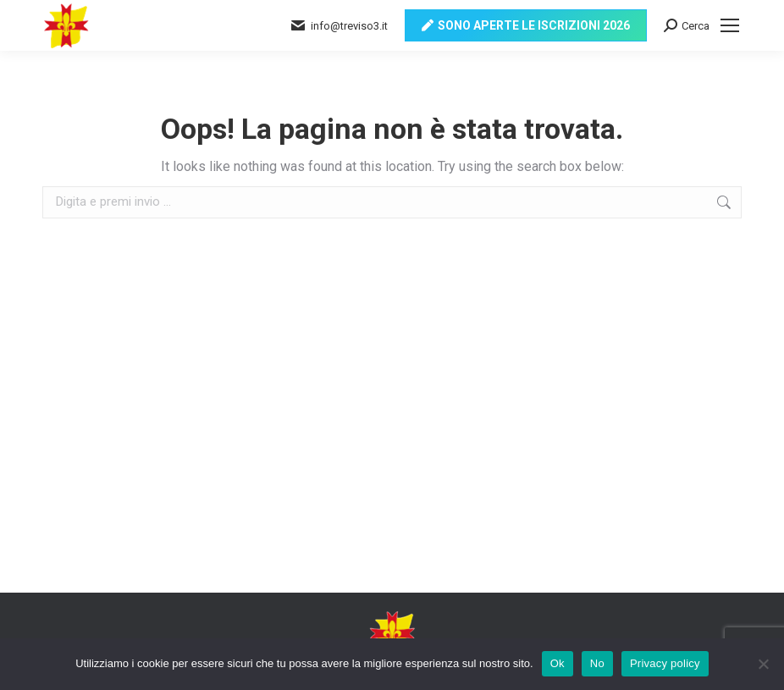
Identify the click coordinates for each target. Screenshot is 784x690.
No (597, 663)
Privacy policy (665, 663)
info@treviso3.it (339, 25)
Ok (558, 663)
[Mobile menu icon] (730, 25)
